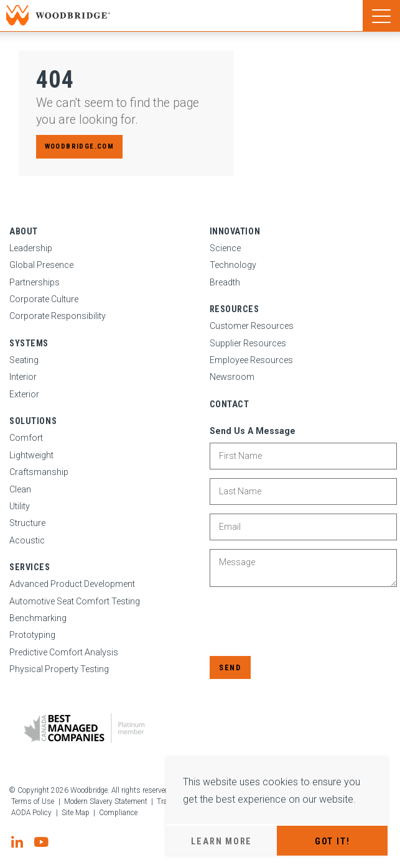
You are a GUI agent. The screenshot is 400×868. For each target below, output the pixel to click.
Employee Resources (251, 360)
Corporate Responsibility (58, 316)
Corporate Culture (44, 299)
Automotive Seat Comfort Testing (75, 601)
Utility (20, 506)
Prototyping (32, 635)
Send (230, 667)
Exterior (24, 394)
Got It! (332, 841)
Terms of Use (33, 801)
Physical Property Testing (59, 669)
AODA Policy (31, 813)
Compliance (118, 813)
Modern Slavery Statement (106, 801)
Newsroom (232, 377)
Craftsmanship (39, 472)
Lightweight (31, 455)
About (24, 231)
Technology (233, 265)
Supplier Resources (248, 343)
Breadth (225, 282)
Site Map (76, 813)
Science (225, 248)
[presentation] (304, 622)
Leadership (31, 248)
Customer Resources (252, 326)
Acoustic (27, 540)
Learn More (221, 841)
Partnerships (35, 282)
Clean (20, 489)
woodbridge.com (79, 146)
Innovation (235, 231)
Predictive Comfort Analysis (64, 652)
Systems (29, 343)
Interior (23, 377)
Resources (235, 309)
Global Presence (41, 265)
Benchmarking (38, 618)
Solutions (33, 421)
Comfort (26, 438)
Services (30, 567)
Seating (24, 360)
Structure (27, 523)
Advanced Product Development (72, 584)
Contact (230, 404)
